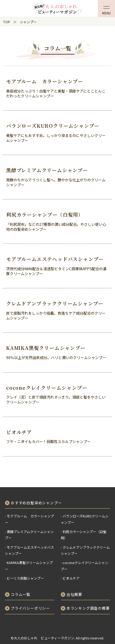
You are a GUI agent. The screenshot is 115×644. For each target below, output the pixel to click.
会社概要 (74, 594)
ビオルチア (71, 578)
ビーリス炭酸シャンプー (25, 578)
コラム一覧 (21, 594)
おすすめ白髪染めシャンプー (36, 503)
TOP (6, 22)
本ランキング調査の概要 (88, 608)
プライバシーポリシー (30, 608)
